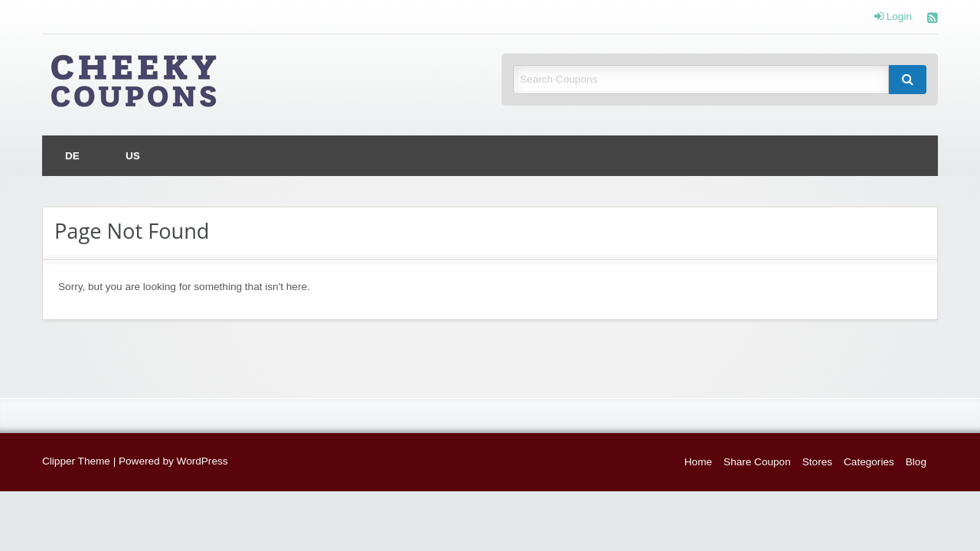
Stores (817, 462)
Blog (916, 462)
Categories (869, 462)
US (133, 156)
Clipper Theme (76, 461)
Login (893, 17)
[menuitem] (72, 156)
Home (698, 462)
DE (72, 156)
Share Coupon (757, 462)
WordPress (203, 461)
